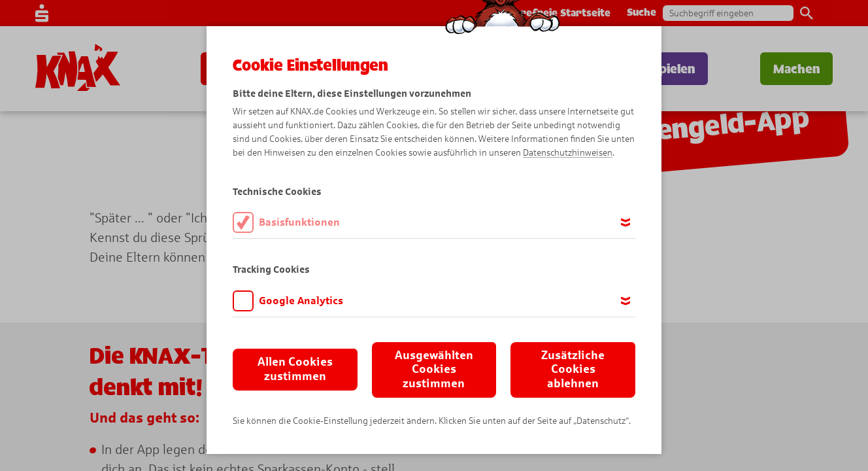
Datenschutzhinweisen (568, 153)
